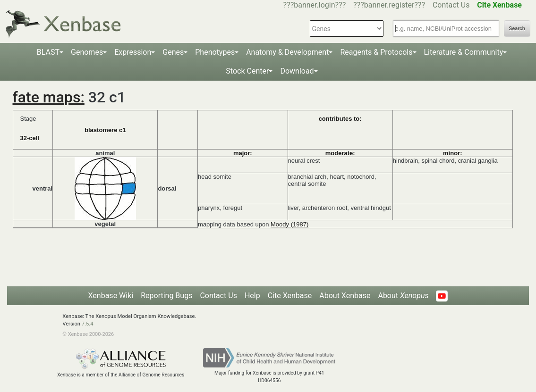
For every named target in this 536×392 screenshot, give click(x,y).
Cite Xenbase (290, 296)
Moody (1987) (289, 224)
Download (297, 71)
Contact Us (451, 5)
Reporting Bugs (166, 296)
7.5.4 (88, 324)
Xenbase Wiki (111, 296)
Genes (173, 52)
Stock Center (247, 71)
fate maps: (49, 97)
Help (252, 296)
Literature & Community (464, 52)
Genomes (87, 52)
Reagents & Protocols (376, 52)
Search (517, 29)
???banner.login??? (315, 5)
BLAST (48, 52)
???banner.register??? (389, 5)
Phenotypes (215, 52)
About (403, 296)
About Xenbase (345, 296)
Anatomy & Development (287, 52)
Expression (133, 52)
